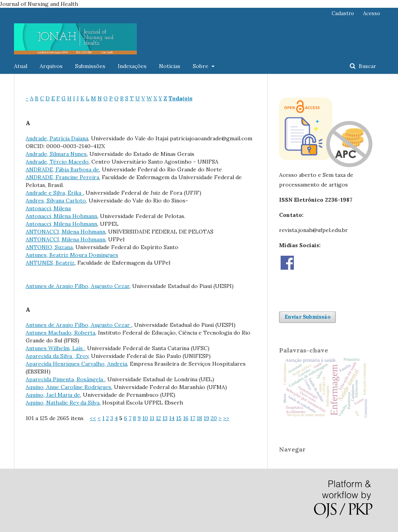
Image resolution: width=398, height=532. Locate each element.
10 (145, 418)
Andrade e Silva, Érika (54, 193)
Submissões (90, 66)
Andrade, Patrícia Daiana (57, 138)
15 (179, 418)
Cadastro (343, 13)
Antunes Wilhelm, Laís (55, 348)
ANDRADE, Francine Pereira (62, 177)
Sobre (201, 66)
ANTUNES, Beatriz (50, 263)
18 (199, 418)
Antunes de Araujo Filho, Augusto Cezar (78, 286)
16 (186, 418)
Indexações (132, 66)
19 (206, 418)
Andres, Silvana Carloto (56, 201)
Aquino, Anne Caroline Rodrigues (68, 387)
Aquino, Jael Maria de (53, 395)
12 (158, 418)
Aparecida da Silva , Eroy (57, 356)
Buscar (367, 66)
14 (172, 418)
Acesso (372, 13)
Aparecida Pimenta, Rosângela (65, 379)
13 (165, 418)
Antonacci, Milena (48, 208)
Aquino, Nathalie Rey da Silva (63, 403)
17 (193, 418)
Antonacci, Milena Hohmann (61, 216)
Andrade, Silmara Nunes (56, 154)
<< (93, 418)
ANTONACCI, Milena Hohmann (65, 232)
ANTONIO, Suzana (49, 247)
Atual (21, 66)
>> (226, 418)
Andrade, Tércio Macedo (57, 162)
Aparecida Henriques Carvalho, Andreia (76, 364)
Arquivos (51, 66)
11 (152, 418)
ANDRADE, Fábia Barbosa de (62, 169)
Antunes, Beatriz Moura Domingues (72, 255)
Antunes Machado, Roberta (60, 333)
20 (214, 418)
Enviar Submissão (307, 317)
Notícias (170, 66)
